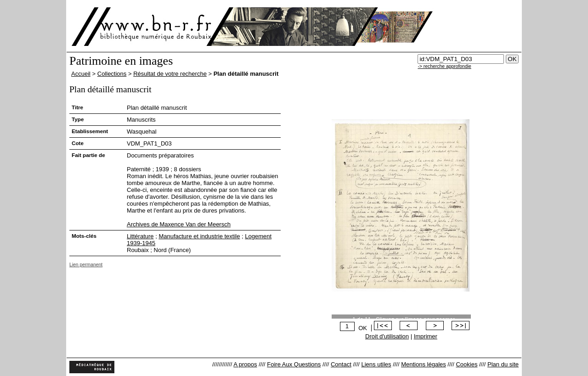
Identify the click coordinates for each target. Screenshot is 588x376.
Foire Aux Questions (294, 364)
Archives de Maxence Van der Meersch (179, 224)
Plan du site (503, 364)
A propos (245, 364)
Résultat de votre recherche (170, 74)
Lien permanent (86, 265)
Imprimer (426, 336)
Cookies (466, 364)
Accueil (81, 74)
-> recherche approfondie (444, 66)
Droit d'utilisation (387, 336)
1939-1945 (141, 243)
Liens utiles (376, 364)
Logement (258, 236)
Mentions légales (424, 364)
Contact (341, 364)
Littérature (140, 236)
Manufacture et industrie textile (199, 236)
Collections (112, 74)
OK (363, 328)
